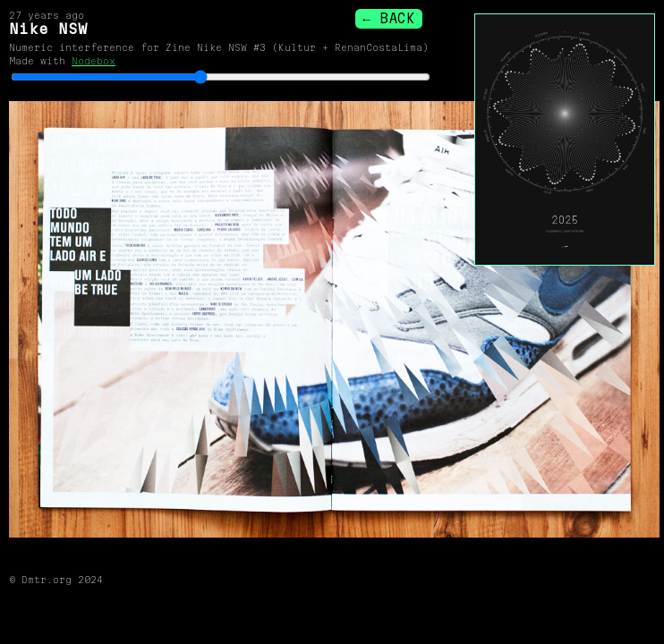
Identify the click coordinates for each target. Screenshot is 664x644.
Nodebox (94, 61)
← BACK (388, 18)
